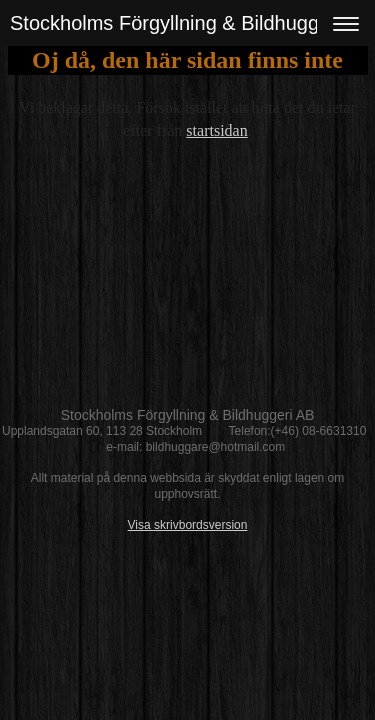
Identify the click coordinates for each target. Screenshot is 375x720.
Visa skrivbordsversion (188, 525)
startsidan (216, 130)
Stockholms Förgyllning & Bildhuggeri (175, 23)
